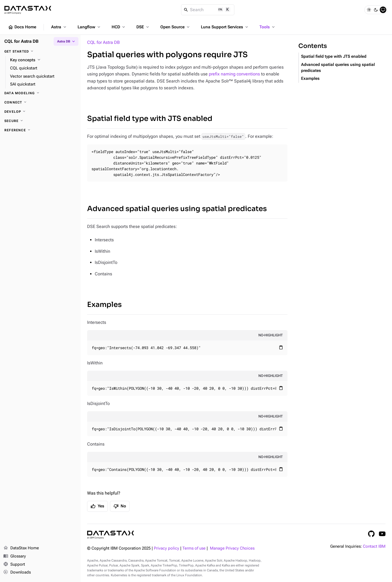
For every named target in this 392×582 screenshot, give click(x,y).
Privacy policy (166, 548)
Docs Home (22, 27)
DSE (143, 27)
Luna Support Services (225, 27)
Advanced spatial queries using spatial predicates (177, 209)
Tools (268, 27)
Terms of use (194, 548)
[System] (383, 10)
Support (14, 565)
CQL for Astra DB (103, 42)
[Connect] (40, 102)
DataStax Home (21, 548)
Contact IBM (374, 546)
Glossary (15, 556)
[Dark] (376, 10)
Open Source (175, 27)
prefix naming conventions (234, 74)
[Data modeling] (40, 93)
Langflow (89, 27)
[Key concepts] (43, 60)
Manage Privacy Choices (232, 548)
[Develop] (40, 112)
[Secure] (40, 121)
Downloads (17, 572)
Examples (104, 305)
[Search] (208, 10)
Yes (97, 506)
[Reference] (40, 130)
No (120, 506)
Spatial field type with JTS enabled (150, 119)
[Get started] (40, 51)
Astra (59, 27)
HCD (119, 27)
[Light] (369, 10)
